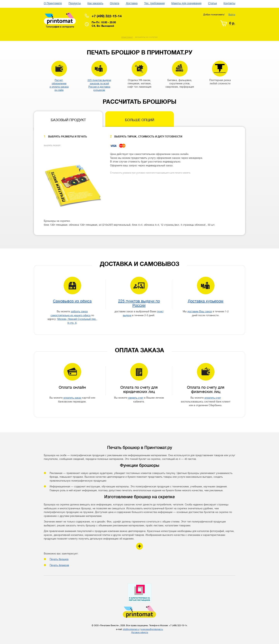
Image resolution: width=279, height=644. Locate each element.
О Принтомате (53, 3)
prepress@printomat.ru (152, 629)
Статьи (212, 3)
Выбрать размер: (52, 145)
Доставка (132, 3)
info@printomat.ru (131, 629)
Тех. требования (154, 3)
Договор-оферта (140, 632)
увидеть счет (136, 398)
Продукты (75, 3)
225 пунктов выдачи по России (139, 303)
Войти (232, 15)
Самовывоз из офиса (72, 301)
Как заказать (95, 3)
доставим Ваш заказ (200, 311)
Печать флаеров (59, 565)
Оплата (115, 3)
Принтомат (127, 37)
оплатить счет (213, 398)
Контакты (229, 3)
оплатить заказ (72, 398)
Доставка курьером (206, 301)
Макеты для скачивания (186, 3)
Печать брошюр (59, 559)
